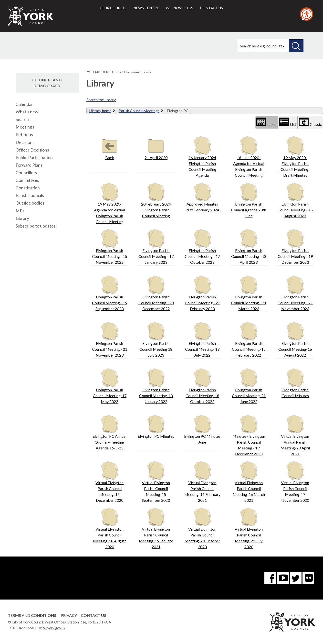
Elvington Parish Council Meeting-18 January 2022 (156, 386)
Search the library (101, 100)
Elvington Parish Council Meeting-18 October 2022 (202, 386)
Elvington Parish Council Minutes (295, 383)
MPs (20, 211)
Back (110, 148)
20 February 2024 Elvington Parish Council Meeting (156, 200)
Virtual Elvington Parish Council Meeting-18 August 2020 (109, 528)
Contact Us (94, 615)
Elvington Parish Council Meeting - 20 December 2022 (156, 293)
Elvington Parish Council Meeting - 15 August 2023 (295, 200)
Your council (113, 8)
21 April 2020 (156, 148)
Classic (310, 122)
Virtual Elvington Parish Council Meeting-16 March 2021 (249, 482)
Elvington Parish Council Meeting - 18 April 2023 (249, 247)
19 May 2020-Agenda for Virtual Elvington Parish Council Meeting (109, 203)
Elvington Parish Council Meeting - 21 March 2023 (249, 293)
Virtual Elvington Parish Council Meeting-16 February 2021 (202, 482)
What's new (27, 112)
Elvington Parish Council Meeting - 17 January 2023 (156, 247)
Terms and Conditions (32, 615)
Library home (100, 111)
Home (117, 72)
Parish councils (30, 195)
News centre (146, 8)
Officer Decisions (32, 150)
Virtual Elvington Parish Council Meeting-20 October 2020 (202, 528)
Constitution (28, 188)
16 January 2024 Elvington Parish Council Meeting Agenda (202, 157)
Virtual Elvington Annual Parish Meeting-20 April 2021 (295, 435)
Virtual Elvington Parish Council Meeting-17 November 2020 (295, 482)
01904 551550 (23, 628)
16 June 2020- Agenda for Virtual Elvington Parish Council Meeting (249, 157)
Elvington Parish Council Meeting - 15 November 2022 (110, 247)
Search (22, 119)
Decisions (25, 142)
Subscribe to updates (36, 226)
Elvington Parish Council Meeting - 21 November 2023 (295, 293)
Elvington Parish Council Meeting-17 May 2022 (110, 386)
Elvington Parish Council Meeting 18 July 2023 (156, 340)
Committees (27, 180)
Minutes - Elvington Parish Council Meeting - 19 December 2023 (249, 435)
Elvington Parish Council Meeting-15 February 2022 (249, 340)
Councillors (26, 173)
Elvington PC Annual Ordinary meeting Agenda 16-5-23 (109, 432)
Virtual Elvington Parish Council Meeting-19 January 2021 (156, 528)
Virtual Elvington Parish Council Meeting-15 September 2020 (156, 482)
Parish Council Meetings (139, 111)
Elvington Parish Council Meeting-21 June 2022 (249, 386)
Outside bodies (30, 203)
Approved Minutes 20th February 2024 (202, 197)
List (288, 122)
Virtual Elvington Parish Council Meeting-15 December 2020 (109, 482)
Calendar (24, 104)
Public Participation (34, 158)
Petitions (24, 135)
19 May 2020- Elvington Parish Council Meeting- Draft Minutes (295, 157)
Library (22, 218)
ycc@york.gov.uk (52, 628)
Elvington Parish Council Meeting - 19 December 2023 (295, 247)
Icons (266, 122)
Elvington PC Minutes (156, 427)
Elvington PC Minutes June (202, 430)
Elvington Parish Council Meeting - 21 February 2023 (202, 293)
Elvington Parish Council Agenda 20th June (249, 200)
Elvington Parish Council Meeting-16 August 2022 (295, 340)
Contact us (212, 8)
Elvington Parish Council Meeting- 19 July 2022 (202, 340)
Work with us (179, 8)
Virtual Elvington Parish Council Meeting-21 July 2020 (249, 528)
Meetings (25, 127)
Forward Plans (29, 165)
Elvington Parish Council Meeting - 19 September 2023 (110, 293)
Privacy (69, 615)
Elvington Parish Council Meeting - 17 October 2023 (202, 247)
